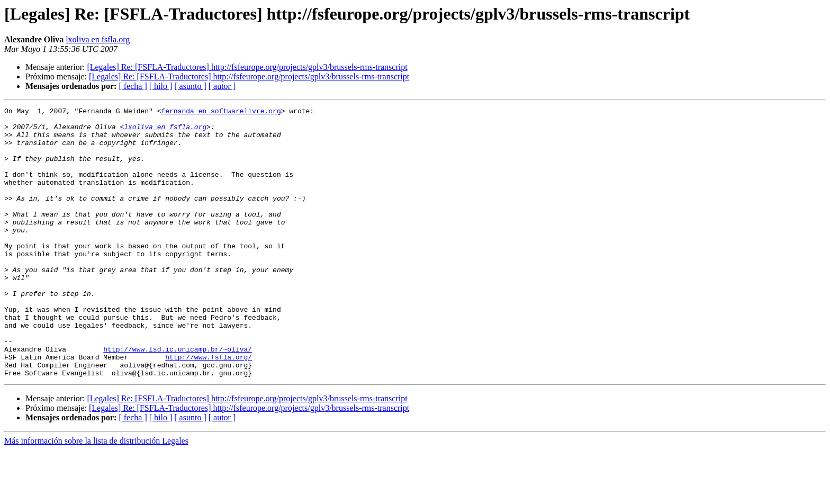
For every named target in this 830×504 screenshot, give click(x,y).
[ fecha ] (133, 86)
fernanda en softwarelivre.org (221, 112)
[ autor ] (222, 86)
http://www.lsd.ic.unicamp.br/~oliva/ (178, 398)
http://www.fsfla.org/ (209, 408)
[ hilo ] (161, 86)
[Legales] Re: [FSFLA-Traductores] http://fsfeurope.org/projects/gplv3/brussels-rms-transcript (247, 67)
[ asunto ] (190, 86)
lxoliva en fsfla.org (98, 39)
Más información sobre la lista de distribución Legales (96, 495)
